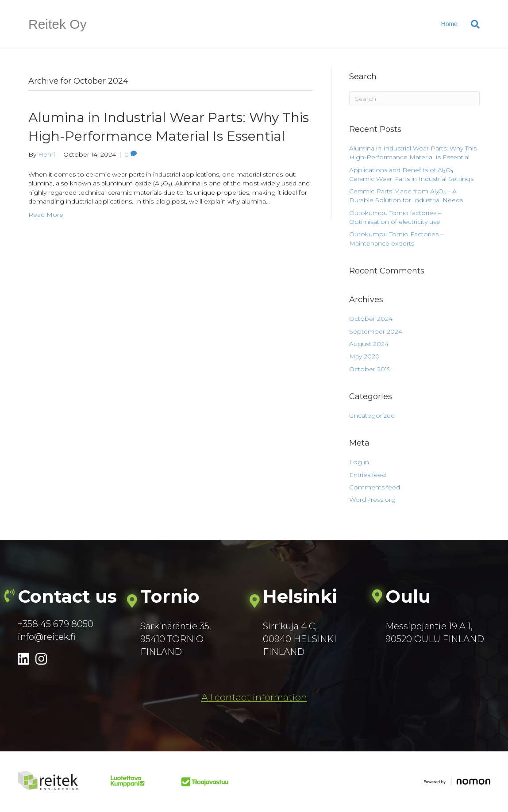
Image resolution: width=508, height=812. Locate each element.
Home (449, 24)
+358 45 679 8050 (56, 624)
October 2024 (371, 319)
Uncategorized (372, 416)
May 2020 (364, 356)
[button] (254, 697)
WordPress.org (372, 500)
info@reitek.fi (47, 637)
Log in (359, 462)
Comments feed (375, 487)
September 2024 (376, 331)
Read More (46, 215)
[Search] (472, 24)
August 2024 (369, 344)
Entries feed (368, 475)
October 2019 (370, 369)
